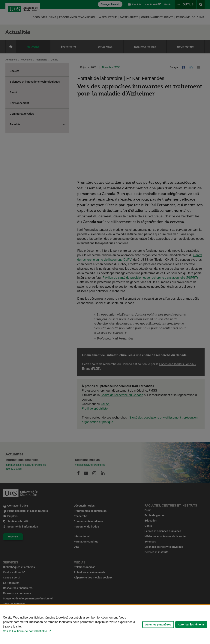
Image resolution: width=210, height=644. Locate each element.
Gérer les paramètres (158, 625)
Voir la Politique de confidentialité (25, 631)
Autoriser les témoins (191, 625)
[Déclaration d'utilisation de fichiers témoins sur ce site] (105, 624)
